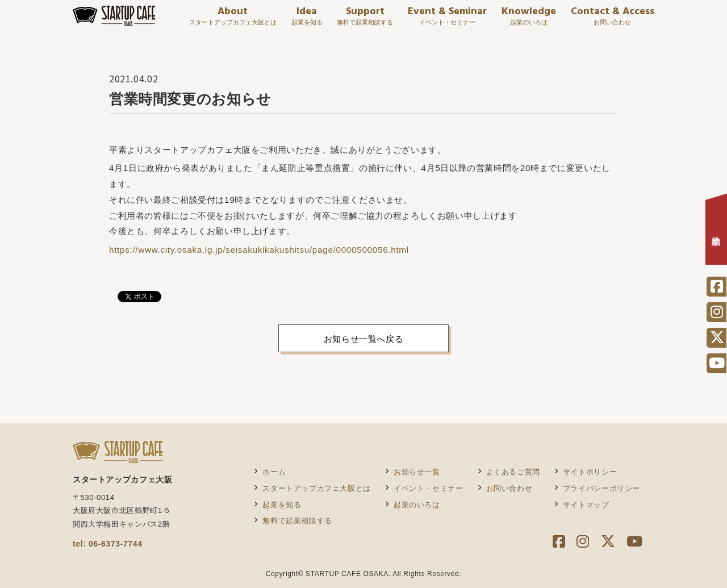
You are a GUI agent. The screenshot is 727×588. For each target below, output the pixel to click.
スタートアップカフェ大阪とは (317, 488)
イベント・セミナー (429, 488)
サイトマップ (586, 505)
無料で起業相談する (297, 521)
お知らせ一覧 (417, 472)
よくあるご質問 (513, 472)
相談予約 (716, 232)
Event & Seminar (447, 21)
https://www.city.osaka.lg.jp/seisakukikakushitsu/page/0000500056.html (259, 250)
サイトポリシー (590, 472)
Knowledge (529, 21)
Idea (307, 21)
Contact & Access (613, 21)
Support (365, 21)
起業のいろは (417, 505)
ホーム (274, 472)
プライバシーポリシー (601, 488)
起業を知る (282, 505)
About (233, 21)
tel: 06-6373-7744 (108, 544)
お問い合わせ (509, 488)
